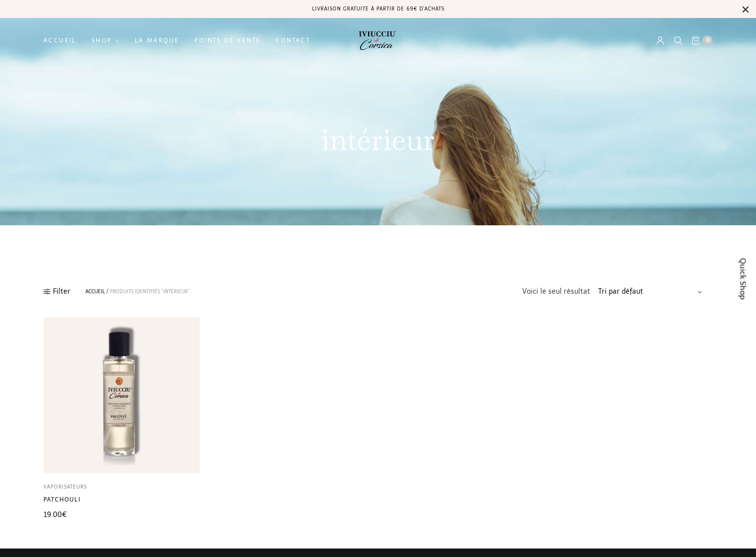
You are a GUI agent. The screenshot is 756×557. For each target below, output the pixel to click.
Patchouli (62, 500)
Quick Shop (743, 278)
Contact (293, 40)
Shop (102, 40)
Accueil (60, 40)
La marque (157, 40)
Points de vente (227, 40)
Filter (57, 292)
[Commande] (651, 292)
